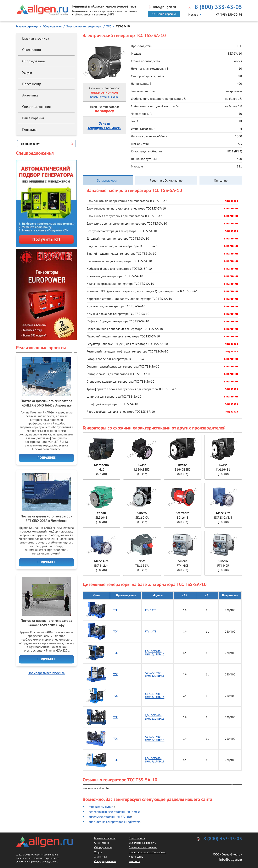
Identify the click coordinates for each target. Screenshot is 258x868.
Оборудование (34, 61)
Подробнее (47, 458)
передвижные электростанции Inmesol (115, 812)
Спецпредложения (36, 107)
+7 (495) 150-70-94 (229, 15)
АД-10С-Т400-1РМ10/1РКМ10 (155, 653)
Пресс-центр (32, 84)
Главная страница (36, 38)
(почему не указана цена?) (104, 97)
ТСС (115, 610)
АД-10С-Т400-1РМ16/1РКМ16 (155, 717)
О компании (32, 50)
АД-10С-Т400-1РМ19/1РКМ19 (155, 760)
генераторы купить (101, 807)
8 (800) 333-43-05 (218, 7)
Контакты (29, 129)
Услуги (27, 72)
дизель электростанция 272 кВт (110, 817)
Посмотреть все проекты (46, 673)
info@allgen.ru (165, 7)
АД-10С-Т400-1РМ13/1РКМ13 (155, 696)
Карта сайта (136, 857)
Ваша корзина (33, 118)
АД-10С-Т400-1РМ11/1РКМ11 (155, 674)
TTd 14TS (151, 610)
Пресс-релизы (137, 838)
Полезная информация (143, 847)
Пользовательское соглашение (147, 852)
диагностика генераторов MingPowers (114, 822)
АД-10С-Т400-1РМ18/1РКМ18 (155, 739)
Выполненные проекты (143, 843)
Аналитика (30, 95)
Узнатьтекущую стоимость (104, 126)
